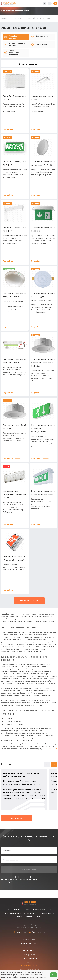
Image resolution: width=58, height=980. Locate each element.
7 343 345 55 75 (29, 958)
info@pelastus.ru (29, 965)
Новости (29, 916)
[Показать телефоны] (45, 3)
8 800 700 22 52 (29, 943)
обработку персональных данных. (21, 889)
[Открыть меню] (55, 3)
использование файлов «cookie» (13, 975)
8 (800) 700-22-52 (50, 754)
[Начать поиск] (50, 3)
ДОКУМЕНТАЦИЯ (12, 913)
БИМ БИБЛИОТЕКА (42, 910)
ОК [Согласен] (53, 975)
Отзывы (19, 916)
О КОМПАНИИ (13, 910)
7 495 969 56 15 (29, 951)
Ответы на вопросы (45, 913)
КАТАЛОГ (26, 910)
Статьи (39, 916)
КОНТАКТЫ (28, 913)
